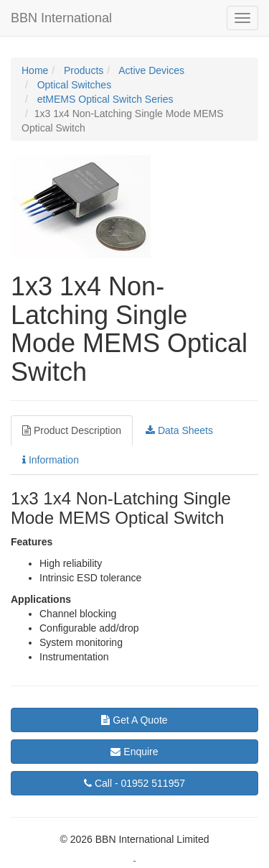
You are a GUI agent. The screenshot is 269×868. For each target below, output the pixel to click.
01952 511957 (134, 783)
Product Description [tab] (72, 430)
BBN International (61, 18)
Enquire (134, 752)
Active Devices (150, 70)
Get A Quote (134, 720)
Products (82, 70)
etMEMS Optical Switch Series (104, 99)
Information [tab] (51, 460)
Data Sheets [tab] (179, 430)
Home (35, 70)
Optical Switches (73, 85)
